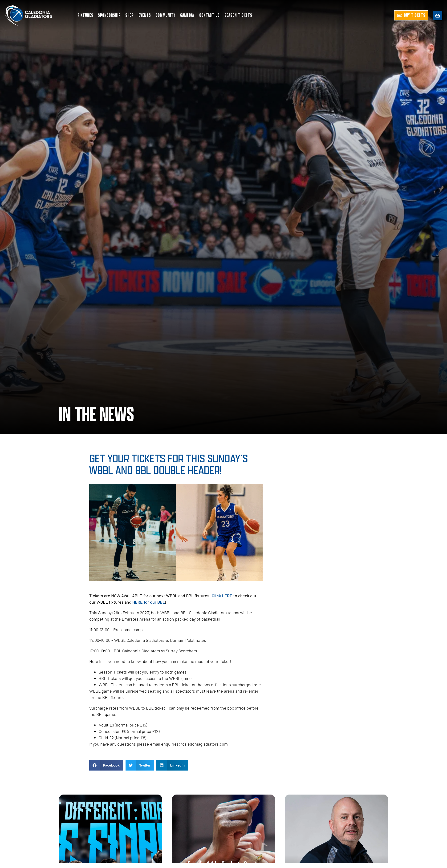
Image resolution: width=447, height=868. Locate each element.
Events (145, 15)
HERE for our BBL (149, 602)
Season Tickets (238, 15)
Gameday (187, 15)
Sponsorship (109, 15)
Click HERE (222, 596)
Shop (130, 15)
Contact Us (209, 15)
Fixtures (85, 15)
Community (166, 15)
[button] (106, 765)
